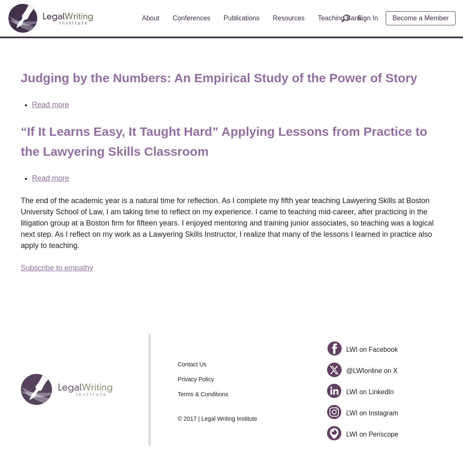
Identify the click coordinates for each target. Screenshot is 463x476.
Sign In (368, 18)
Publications (241, 18)
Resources (288, 18)
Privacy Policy (196, 379)
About (151, 18)
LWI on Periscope (363, 434)
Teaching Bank (340, 18)
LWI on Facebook (362, 350)
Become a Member (421, 18)
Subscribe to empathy (57, 268)
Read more (50, 105)
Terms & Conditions (203, 394)
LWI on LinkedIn (360, 392)
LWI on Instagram (363, 413)
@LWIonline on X (362, 371)
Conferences (191, 18)
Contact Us (192, 364)
